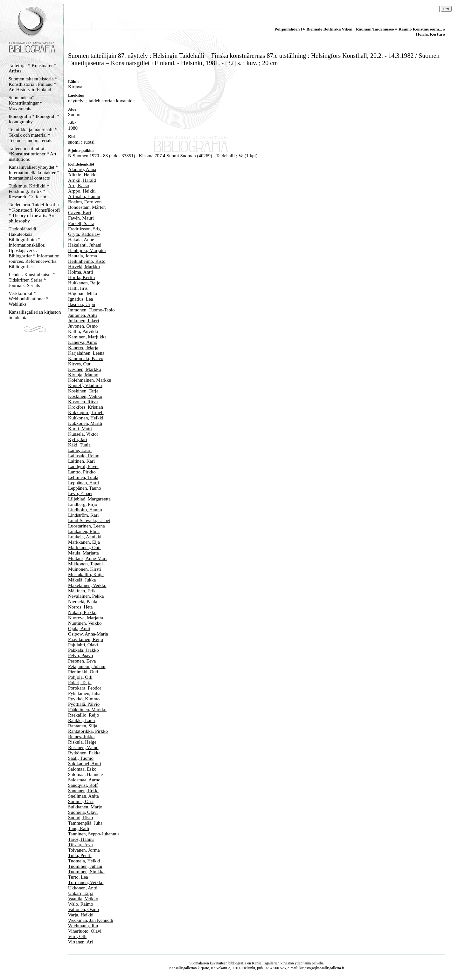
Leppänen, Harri (84, 483)
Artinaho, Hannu (84, 196)
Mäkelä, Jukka (82, 580)
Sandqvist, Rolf (83, 785)
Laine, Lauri (80, 450)
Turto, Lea (78, 877)
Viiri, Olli (77, 936)
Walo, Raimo (81, 904)
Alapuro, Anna (82, 169)
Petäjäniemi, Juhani (87, 666)
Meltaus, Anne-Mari (87, 558)
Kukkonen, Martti (85, 423)
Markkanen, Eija (84, 542)
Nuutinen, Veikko (85, 623)
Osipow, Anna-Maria (88, 634)
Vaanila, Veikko (83, 899)
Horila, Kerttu (81, 277)
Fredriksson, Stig (84, 229)
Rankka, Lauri (82, 720)
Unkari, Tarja (81, 893)
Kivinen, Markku (84, 369)
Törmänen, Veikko (86, 882)
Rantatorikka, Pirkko (88, 731)
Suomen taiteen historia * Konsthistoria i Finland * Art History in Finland (33, 84)
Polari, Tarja (80, 683)
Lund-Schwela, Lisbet (89, 521)
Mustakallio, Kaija (86, 575)
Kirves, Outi (80, 364)
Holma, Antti (80, 272)
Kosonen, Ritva (83, 402)
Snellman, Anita (83, 796)
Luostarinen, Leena (87, 526)
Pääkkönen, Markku (87, 710)
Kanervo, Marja (83, 348)
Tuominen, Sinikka (86, 872)
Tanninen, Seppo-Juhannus (94, 834)
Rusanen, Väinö (83, 747)
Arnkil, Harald (82, 180)
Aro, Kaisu (79, 186)
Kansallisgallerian (266, 963)
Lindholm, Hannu (85, 510)
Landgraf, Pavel (83, 466)
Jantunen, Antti (83, 315)
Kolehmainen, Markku (90, 380)
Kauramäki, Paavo (86, 358)
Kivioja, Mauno (83, 375)
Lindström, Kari (83, 515)
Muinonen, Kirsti (84, 569)
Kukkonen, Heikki (86, 418)
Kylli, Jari (78, 439)
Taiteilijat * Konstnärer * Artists (32, 68)
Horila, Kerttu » (431, 34)
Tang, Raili (79, 828)
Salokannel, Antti (85, 764)
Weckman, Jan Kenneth (91, 920)
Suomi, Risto (80, 818)
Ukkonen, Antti (83, 888)
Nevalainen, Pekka (86, 596)
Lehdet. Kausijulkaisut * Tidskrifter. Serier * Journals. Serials (32, 280)
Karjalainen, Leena (86, 353)
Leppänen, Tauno (85, 488)
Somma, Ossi (81, 801)
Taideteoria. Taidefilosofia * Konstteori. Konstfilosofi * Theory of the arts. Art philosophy (34, 213)
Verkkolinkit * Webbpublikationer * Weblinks (29, 299)
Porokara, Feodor (85, 688)
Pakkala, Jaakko (83, 650)
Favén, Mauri (81, 218)
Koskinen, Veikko (85, 396)
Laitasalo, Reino (84, 456)
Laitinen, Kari (81, 461)
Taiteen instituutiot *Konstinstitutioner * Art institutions (32, 154)
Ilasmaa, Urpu (82, 304)
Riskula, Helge (82, 742)
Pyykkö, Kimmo (84, 699)
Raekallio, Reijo (83, 715)
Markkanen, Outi (84, 548)
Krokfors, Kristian (86, 407)
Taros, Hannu (81, 839)
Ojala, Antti (79, 629)
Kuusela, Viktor (83, 434)
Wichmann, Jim (83, 926)
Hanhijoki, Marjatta (87, 250)
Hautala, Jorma (83, 256)
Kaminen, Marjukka (87, 337)
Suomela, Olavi (83, 812)
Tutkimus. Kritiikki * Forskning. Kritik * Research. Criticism (29, 191)
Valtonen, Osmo (83, 909)
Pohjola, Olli (80, 677)
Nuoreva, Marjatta (86, 618)
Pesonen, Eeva (82, 661)
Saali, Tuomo (81, 758)
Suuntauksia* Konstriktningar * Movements (25, 103)
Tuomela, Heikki (84, 861)
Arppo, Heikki (82, 191)
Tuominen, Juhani (85, 866)
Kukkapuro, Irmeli (86, 412)
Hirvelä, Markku (84, 267)
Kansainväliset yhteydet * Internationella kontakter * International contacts (34, 173)
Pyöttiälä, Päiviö (84, 704)
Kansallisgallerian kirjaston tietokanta (35, 315)
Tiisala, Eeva (80, 845)
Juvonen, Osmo (83, 326)
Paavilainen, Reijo (86, 639)
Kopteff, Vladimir (85, 385)
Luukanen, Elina (84, 531)
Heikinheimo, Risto (87, 261)
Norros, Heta (80, 607)
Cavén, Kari (80, 213)
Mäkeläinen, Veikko (87, 585)
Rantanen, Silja (83, 726)
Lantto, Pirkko (82, 472)
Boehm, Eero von (85, 202)
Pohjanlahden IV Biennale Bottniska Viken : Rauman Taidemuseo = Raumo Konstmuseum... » (360, 29)
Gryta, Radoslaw (84, 234)
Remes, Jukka (81, 737)
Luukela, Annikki (85, 537)
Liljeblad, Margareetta (89, 499)
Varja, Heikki (81, 915)
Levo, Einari (80, 493)
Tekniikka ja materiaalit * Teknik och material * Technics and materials (33, 135)
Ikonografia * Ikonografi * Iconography (34, 119)
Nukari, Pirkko (82, 612)
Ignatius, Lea (80, 299)
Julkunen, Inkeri (83, 321)
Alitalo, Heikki (82, 175)
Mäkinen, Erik (82, 591)
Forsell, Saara (81, 223)
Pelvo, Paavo (80, 656)
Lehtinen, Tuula (83, 477)
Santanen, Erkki (83, 791)
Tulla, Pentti (80, 855)
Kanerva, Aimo (83, 342)
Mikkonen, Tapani (86, 564)
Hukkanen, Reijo (84, 283)
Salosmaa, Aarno (84, 780)
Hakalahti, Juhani (85, 245)
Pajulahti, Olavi (83, 645)
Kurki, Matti (80, 429)
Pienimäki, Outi (83, 672)
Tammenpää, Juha (85, 823)
